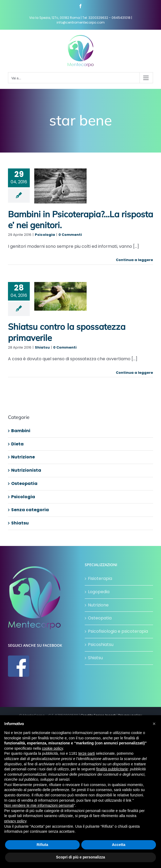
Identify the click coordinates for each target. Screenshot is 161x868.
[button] (154, 724)
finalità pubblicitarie (112, 769)
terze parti (87, 753)
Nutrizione (23, 457)
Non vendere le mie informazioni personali (39, 805)
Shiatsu (42, 347)
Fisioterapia (100, 578)
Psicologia (45, 235)
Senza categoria (30, 510)
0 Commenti (70, 235)
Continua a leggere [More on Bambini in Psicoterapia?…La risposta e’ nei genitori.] (134, 260)
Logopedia (99, 592)
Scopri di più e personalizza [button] (80, 857)
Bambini (21, 431)
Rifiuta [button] (43, 845)
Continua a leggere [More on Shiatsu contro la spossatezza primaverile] (134, 373)
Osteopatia (24, 483)
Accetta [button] (119, 845)
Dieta (17, 444)
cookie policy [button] (52, 748)
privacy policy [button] (15, 821)
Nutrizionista (26, 470)
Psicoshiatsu (101, 645)
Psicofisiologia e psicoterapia (118, 631)
